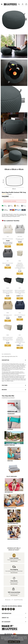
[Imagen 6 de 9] (14, 485)
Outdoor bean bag (13, 523)
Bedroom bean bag (13, 539)
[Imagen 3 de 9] (14, 438)
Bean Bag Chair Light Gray (20, 239)
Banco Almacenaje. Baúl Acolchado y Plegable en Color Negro (8, 292)
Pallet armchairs (12, 476)
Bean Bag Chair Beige (8, 316)
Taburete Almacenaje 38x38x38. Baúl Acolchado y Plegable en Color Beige (20, 266)
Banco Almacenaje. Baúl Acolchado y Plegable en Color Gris (20, 292)
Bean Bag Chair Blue (20, 315)
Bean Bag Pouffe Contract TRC (11, 356)
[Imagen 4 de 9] (14, 453)
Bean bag (10, 461)
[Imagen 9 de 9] (14, 532)
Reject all (17, 642)
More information (14, 561)
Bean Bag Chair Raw (8, 239)
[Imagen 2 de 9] (14, 422)
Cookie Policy (20, 638)
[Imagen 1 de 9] (14, 406)
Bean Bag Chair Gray (8, 263)
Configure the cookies (19, 640)
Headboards (11, 414)
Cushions (10, 429)
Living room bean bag (10, 508)
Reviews (9, 194)
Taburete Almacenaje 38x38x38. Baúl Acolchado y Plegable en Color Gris (20, 340)
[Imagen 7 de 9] (14, 500)
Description (5, 360)
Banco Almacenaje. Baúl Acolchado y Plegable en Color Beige (8, 339)
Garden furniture (10, 445)
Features (5, 385)
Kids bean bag (9, 492)
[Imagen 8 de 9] (14, 516)
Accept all (11, 642)
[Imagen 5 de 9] (14, 469)
